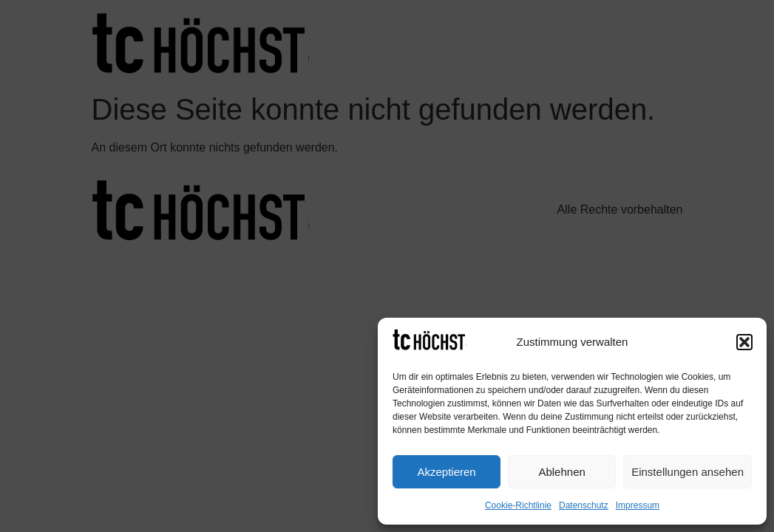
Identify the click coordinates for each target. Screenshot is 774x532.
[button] (744, 342)
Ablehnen (561, 472)
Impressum (638, 505)
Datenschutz (584, 505)
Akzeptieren (446, 472)
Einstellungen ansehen (688, 472)
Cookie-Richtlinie (518, 505)
